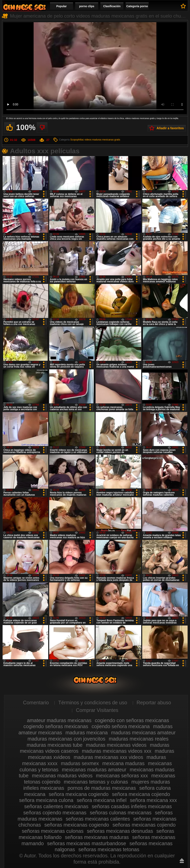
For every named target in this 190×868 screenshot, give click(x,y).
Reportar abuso (154, 703)
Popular (61, 6)
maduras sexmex (80, 763)
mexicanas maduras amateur (94, 770)
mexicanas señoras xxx (122, 776)
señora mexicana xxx (153, 800)
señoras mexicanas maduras (97, 837)
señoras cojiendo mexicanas (55, 813)
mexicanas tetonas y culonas (96, 782)
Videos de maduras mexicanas (24, 7)
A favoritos (183, 6)
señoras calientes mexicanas (56, 806)
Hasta (182, 861)
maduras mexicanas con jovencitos (66, 739)
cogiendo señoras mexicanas (56, 726)
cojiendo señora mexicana (121, 726)
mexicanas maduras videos (62, 776)
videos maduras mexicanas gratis (102, 140)
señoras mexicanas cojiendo (144, 825)
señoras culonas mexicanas (121, 813)
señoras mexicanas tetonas (109, 849)
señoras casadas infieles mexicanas (132, 806)
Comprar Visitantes (97, 710)
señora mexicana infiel (102, 800)
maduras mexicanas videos (116, 745)
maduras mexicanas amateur (143, 733)
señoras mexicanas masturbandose (87, 843)
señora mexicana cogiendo (79, 794)
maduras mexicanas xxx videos (108, 757)
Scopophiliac (77, 140)
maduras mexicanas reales (139, 739)
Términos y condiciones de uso (93, 703)
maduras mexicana (86, 733)
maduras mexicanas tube (54, 745)
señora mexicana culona (46, 800)
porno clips (87, 6)
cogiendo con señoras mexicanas (132, 720)
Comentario (36, 703)
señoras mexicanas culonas (53, 831)
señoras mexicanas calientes (98, 819)
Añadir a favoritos (170, 128)
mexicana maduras (123, 763)
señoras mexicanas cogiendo (77, 825)
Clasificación (112, 6)
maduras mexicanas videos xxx (116, 751)
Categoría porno (137, 6)
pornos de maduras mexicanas (102, 788)
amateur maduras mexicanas (59, 720)
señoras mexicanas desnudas (120, 831)
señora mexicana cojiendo (141, 794)
